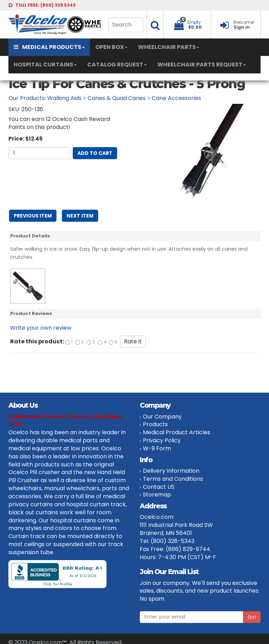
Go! (252, 617)
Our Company (162, 417)
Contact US (159, 487)
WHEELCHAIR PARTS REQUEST (202, 65)
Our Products (27, 98)
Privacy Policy (162, 440)
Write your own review (41, 328)
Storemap (157, 495)
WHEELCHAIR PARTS (169, 47)
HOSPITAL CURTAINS (45, 65)
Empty (194, 22)
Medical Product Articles (177, 432)
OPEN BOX (111, 47)
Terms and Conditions (173, 479)
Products (155, 424)
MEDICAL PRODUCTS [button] (49, 47)
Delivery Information (171, 471)
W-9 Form (157, 448)
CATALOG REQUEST (117, 65)
